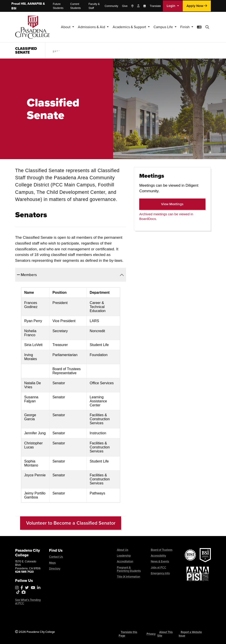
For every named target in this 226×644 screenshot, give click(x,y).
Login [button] (171, 6)
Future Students (58, 6)
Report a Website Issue (190, 634)
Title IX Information (129, 577)
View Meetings (179, 204)
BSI (14, 8)
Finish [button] (185, 27)
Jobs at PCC (159, 567)
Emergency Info (160, 573)
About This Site (165, 634)
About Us (123, 550)
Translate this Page (128, 634)
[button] (208, 27)
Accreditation (125, 561)
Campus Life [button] (162, 27)
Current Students (76, 6)
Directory (55, 569)
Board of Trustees (162, 550)
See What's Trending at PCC (28, 602)
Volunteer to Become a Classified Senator (71, 523)
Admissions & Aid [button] (85, 27)
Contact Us (56, 557)
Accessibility (158, 556)
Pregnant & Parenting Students (129, 569)
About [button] (57, 27)
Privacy (151, 634)
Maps (52, 563)
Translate (155, 6)
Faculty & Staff (94, 6)
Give (125, 6)
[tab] (71, 275)
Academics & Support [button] (125, 27)
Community (111, 6)
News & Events (160, 561)
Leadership (124, 556)
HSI (23, 4)
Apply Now (197, 6)
